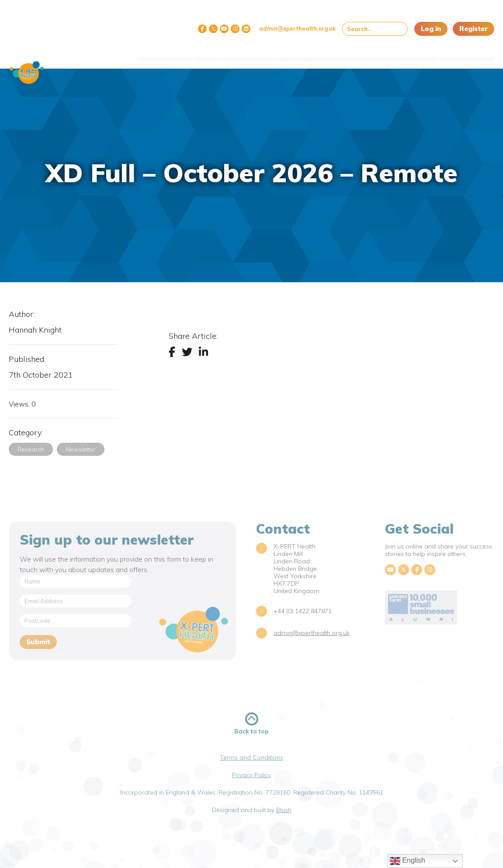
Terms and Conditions (251, 757)
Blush (284, 810)
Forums (476, 54)
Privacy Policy (251, 775)
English (408, 861)
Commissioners (275, 54)
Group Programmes (154, 57)
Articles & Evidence (423, 57)
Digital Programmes (213, 57)
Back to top (251, 724)
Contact (385, 54)
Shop (314, 54)
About (117, 54)
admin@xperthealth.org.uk (297, 28)
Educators (347, 54)
